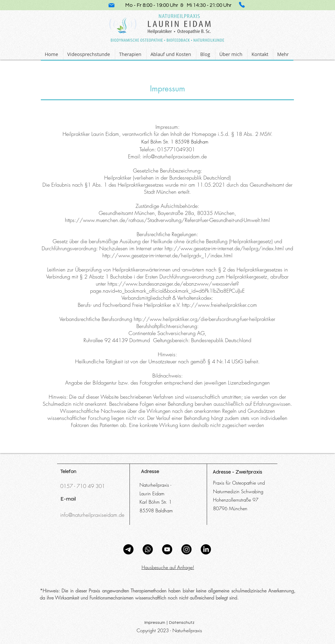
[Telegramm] (128, 549)
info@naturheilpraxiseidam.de (175, 156)
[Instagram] (186, 549)
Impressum (167, 88)
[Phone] (242, 5)
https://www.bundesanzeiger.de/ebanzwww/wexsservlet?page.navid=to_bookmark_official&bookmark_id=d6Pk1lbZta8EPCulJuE (167, 287)
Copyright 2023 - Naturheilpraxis (169, 630)
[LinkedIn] (206, 549)
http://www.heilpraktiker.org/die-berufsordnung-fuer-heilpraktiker (205, 319)
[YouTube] (167, 549)
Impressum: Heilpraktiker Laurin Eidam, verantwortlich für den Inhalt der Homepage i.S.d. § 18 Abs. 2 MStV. (167, 130)
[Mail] (111, 5)
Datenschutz (182, 623)
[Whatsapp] (148, 549)
